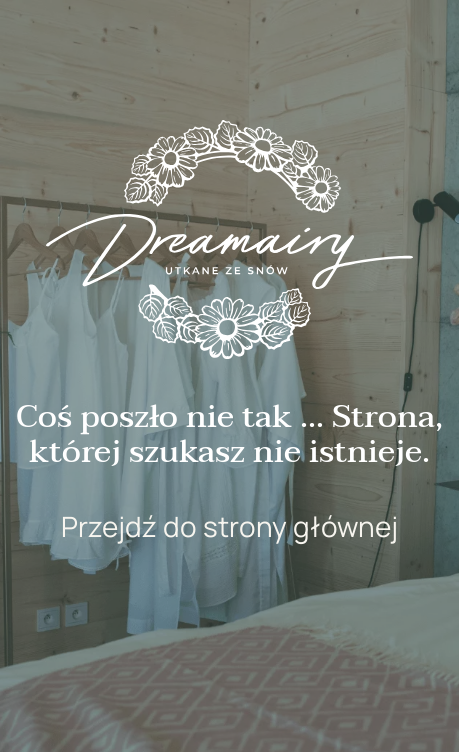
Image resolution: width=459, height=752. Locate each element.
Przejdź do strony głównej (229, 526)
